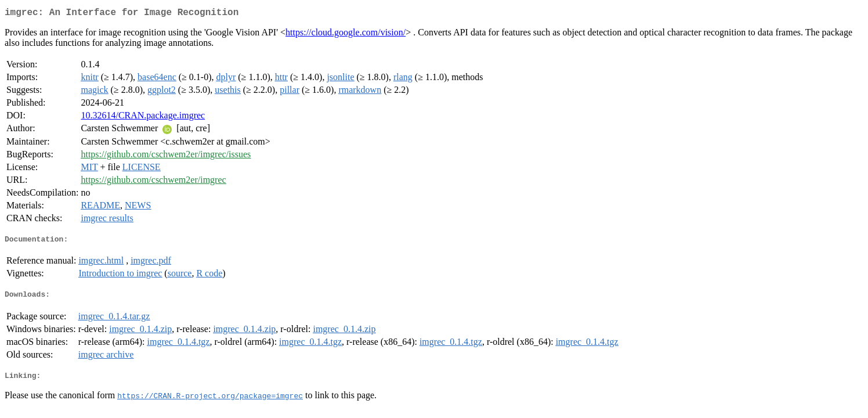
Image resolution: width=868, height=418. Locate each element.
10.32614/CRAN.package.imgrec (143, 118)
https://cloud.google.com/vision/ (346, 35)
